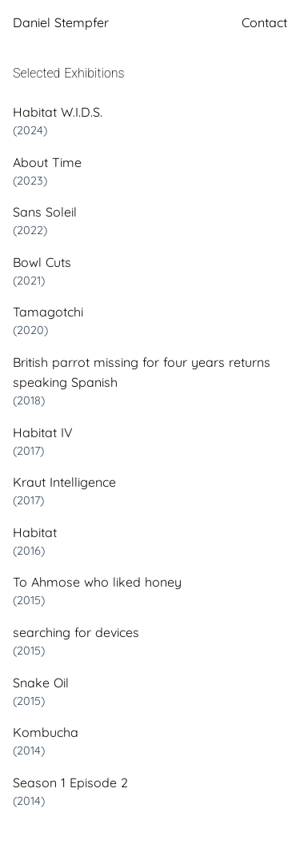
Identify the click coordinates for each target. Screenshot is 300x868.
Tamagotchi (48, 312)
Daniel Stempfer (61, 22)
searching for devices (76, 632)
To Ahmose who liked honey (97, 582)
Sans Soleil (45, 212)
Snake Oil (41, 683)
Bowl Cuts (42, 262)
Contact (264, 22)
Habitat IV (43, 432)
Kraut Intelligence (64, 482)
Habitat (35, 532)
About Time (47, 162)
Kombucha (46, 732)
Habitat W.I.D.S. (58, 112)
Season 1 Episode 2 (70, 782)
